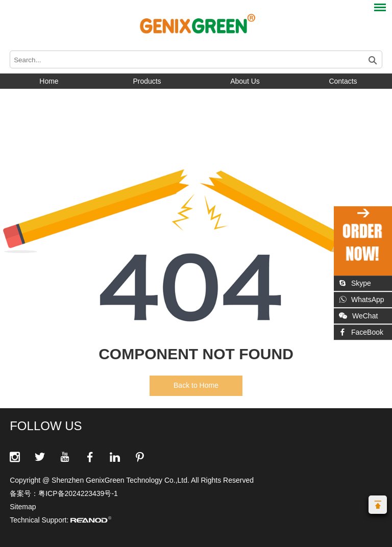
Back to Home (196, 385)
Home (49, 81)
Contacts (343, 81)
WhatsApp (362, 300)
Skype (355, 283)
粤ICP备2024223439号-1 (78, 493)
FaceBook (361, 332)
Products (147, 81)
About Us (245, 81)
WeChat (358, 316)
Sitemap (23, 507)
